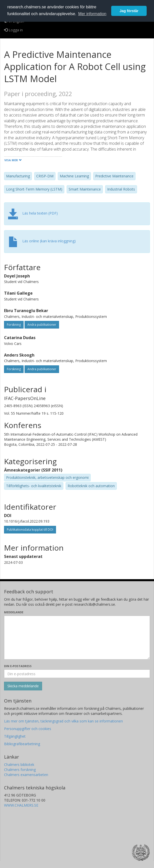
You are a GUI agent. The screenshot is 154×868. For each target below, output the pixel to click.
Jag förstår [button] (129, 11)
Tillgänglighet (15, 736)
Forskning (14, 325)
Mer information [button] (92, 14)
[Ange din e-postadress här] (77, 674)
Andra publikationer (42, 325)
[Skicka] (23, 686)
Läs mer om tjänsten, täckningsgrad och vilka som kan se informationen (63, 721)
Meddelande (14, 612)
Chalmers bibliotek (19, 765)
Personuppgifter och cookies (28, 729)
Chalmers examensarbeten (26, 775)
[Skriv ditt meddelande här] (77, 638)
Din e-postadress (18, 666)
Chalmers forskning (20, 770)
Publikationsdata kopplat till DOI (30, 530)
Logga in (13, 30)
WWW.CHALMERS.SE (21, 805)
